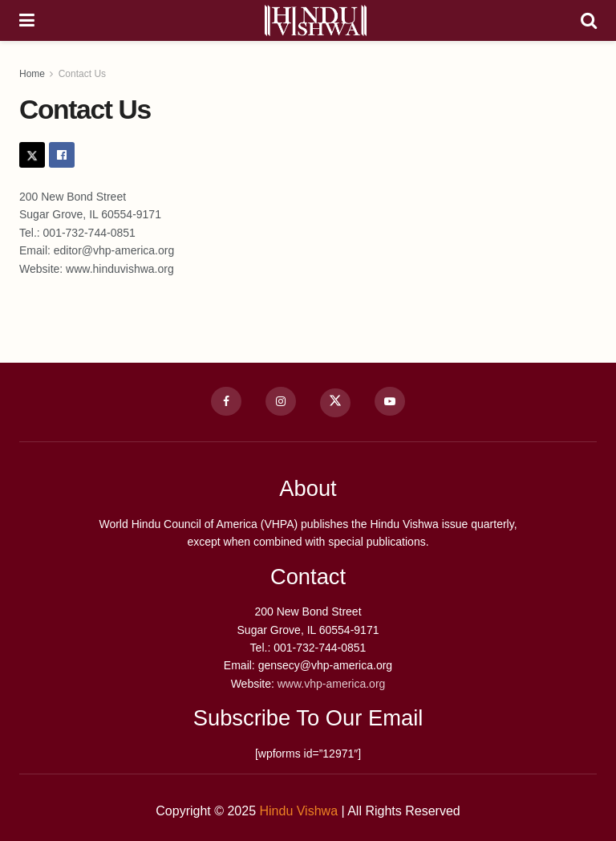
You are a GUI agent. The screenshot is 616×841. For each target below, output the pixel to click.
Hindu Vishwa (298, 811)
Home (32, 74)
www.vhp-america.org (330, 684)
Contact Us (82, 74)
